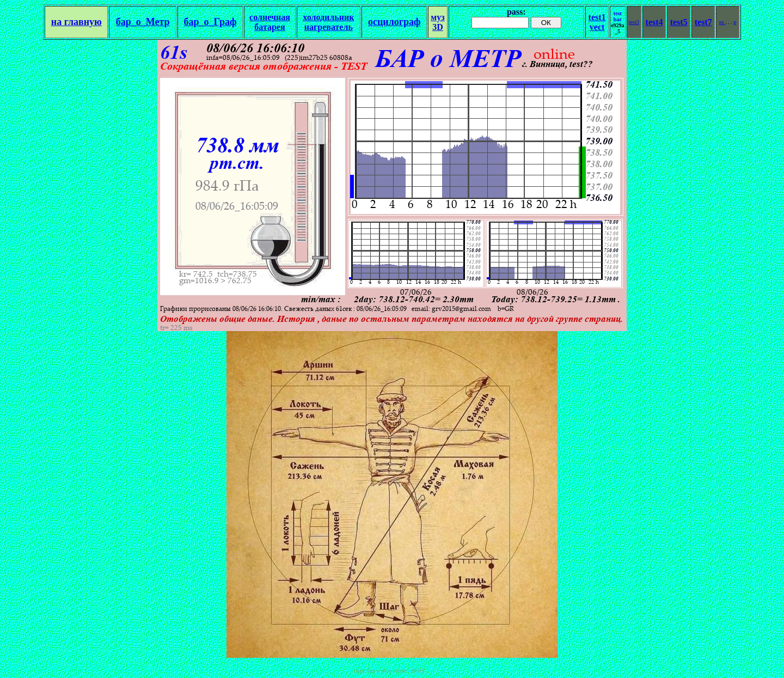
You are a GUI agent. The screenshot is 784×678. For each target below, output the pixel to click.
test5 (679, 22)
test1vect (597, 22)
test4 (654, 22)
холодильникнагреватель (328, 22)
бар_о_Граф (210, 22)
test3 (634, 22)
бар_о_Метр (143, 22)
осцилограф (394, 22)
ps (722, 22)
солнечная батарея (270, 22)
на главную (76, 22)
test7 (703, 22)
